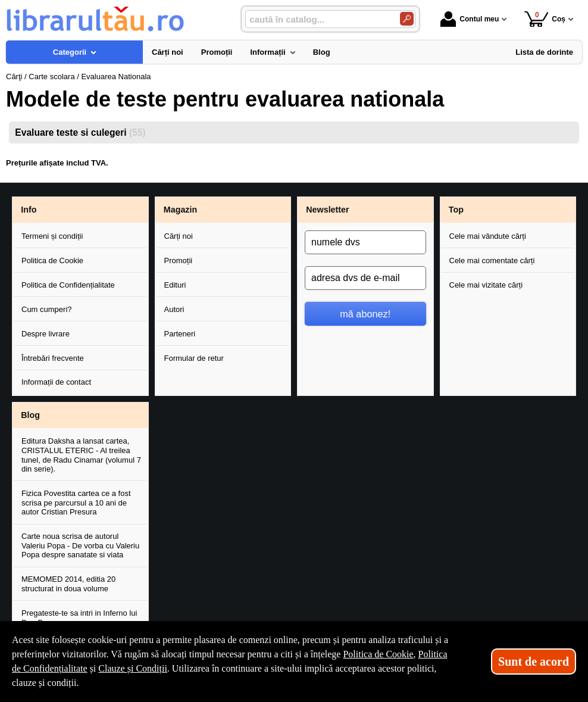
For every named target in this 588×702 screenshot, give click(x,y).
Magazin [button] (180, 210)
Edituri (175, 285)
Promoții (179, 260)
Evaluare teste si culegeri (80, 132)
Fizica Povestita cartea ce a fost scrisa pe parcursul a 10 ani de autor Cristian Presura (76, 503)
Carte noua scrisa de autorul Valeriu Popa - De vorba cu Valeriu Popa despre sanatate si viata (80, 545)
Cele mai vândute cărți (488, 236)
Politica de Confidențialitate (68, 285)
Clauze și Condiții (133, 668)
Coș (545, 19)
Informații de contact (56, 382)
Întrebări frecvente (53, 358)
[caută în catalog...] (318, 19)
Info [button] (29, 210)
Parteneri (180, 334)
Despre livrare (46, 334)
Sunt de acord (534, 662)
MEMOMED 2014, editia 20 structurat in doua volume (68, 584)
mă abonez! (365, 314)
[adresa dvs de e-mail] (365, 278)
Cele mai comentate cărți (492, 260)
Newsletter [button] (327, 210)
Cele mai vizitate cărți (486, 285)
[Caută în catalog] (407, 19)
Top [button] (456, 210)
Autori (174, 309)
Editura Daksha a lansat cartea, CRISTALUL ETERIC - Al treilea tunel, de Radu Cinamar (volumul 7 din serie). (81, 455)
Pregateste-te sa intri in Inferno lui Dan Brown (79, 618)
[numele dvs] (365, 242)
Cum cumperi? (47, 309)
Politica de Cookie (52, 260)
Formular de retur (194, 358)
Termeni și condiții (52, 236)
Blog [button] (30, 415)
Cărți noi (179, 236)
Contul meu (470, 19)
